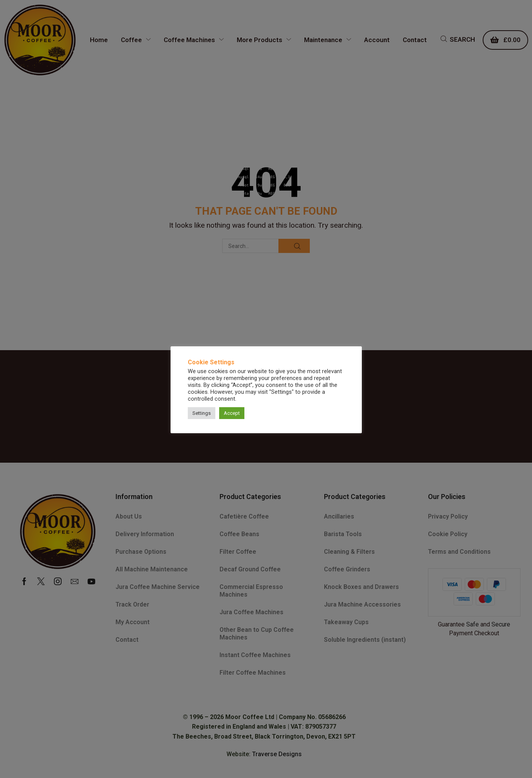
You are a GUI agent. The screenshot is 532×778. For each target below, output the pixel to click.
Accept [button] (232, 413)
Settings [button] (202, 413)
